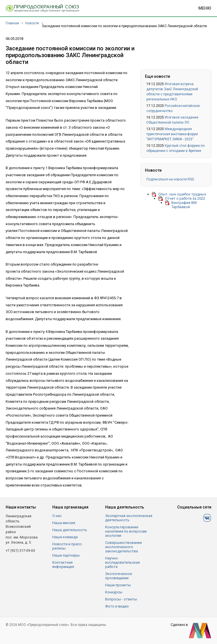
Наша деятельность (70, 530)
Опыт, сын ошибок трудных (182, 194)
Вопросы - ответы (121, 599)
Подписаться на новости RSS (170, 179)
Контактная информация (63, 565)
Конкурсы (114, 592)
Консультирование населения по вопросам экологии (126, 531)
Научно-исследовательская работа (122, 562)
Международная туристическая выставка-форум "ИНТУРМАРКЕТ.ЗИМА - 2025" (172, 134)
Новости (32, 23)
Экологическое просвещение (119, 576)
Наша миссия (64, 523)
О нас (57, 516)
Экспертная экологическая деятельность (129, 518)
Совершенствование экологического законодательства (123, 547)
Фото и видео (117, 606)
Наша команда (65, 537)
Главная (12, 23)
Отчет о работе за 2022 (185, 198)
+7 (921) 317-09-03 (20, 551)
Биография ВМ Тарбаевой (184, 205)
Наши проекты (118, 585)
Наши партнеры (66, 555)
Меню (205, 8)
